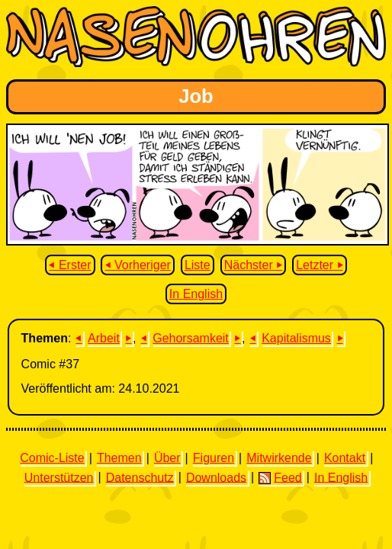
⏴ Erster (70, 265)
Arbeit (104, 338)
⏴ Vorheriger (138, 265)
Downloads (216, 477)
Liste (198, 265)
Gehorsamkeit (191, 338)
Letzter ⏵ (319, 265)
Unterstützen (59, 477)
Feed (280, 477)
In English (196, 294)
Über (167, 458)
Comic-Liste (52, 458)
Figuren (214, 458)
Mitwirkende (279, 458)
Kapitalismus (296, 338)
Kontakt (345, 458)
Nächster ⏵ (253, 265)
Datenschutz (140, 477)
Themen (119, 458)
